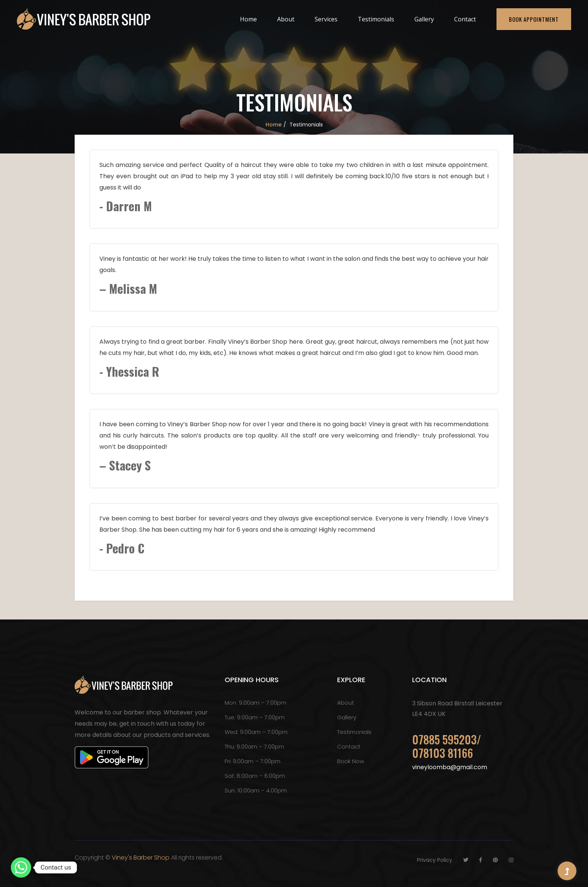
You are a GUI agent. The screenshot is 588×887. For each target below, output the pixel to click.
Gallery (424, 19)
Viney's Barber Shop (141, 858)
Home (248, 19)
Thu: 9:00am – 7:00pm (254, 746)
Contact (465, 19)
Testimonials (376, 19)
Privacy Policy (435, 860)
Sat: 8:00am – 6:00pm (255, 776)
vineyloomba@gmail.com (450, 767)
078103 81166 (442, 753)
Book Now (351, 761)
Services (326, 19)
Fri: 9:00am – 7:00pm (253, 761)
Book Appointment (534, 19)
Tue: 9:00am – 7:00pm (255, 717)
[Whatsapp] (21, 867)
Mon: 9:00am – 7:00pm (256, 703)
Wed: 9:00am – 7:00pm (256, 732)
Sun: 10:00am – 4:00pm (256, 790)
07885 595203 (444, 739)
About (286, 19)
